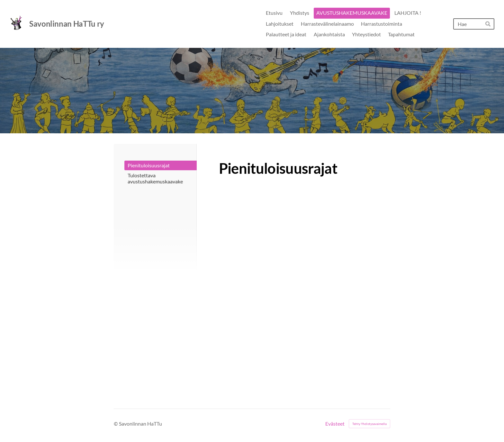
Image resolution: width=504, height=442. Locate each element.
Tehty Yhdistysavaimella (369, 424)
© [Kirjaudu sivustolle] (116, 424)
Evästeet (335, 424)
